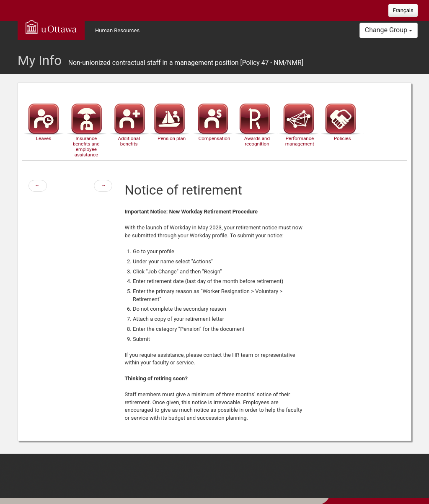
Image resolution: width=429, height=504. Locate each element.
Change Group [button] (389, 30)
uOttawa (51, 27)
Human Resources (117, 30)
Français (403, 10)
